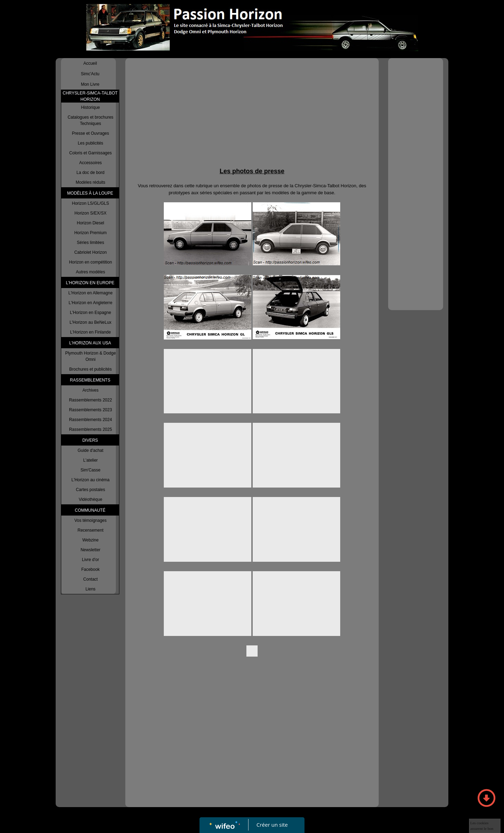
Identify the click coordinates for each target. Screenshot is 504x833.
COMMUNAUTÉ (90, 510)
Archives (90, 390)
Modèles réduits (90, 182)
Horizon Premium (90, 233)
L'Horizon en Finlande (90, 332)
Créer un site (272, 825)
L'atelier (91, 460)
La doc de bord (90, 173)
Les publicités (90, 143)
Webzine (90, 540)
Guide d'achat (91, 450)
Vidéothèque (90, 499)
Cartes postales (90, 490)
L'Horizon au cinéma (90, 480)
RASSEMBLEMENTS (90, 380)
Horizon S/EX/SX (90, 213)
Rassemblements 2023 (90, 410)
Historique (90, 107)
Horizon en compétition (90, 262)
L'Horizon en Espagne (91, 313)
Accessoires (90, 163)
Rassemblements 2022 (90, 400)
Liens (90, 589)
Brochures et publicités (90, 369)
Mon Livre (90, 84)
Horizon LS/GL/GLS (90, 203)
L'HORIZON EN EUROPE (90, 283)
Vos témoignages (90, 520)
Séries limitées (90, 243)
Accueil (90, 63)
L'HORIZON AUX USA (90, 343)
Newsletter (90, 550)
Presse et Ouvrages (90, 133)
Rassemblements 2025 (90, 429)
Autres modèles (90, 272)
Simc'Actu (90, 74)
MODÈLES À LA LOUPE (90, 193)
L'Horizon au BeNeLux (91, 322)
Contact (90, 579)
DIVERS (90, 440)
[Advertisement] (252, 114)
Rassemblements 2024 (90, 420)
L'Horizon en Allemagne (90, 293)
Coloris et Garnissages (90, 153)
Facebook (90, 569)
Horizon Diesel (90, 223)
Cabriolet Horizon (90, 252)
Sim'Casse (90, 470)
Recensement (90, 530)
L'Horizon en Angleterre (90, 303)
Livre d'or (90, 560)
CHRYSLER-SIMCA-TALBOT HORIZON (90, 96)
